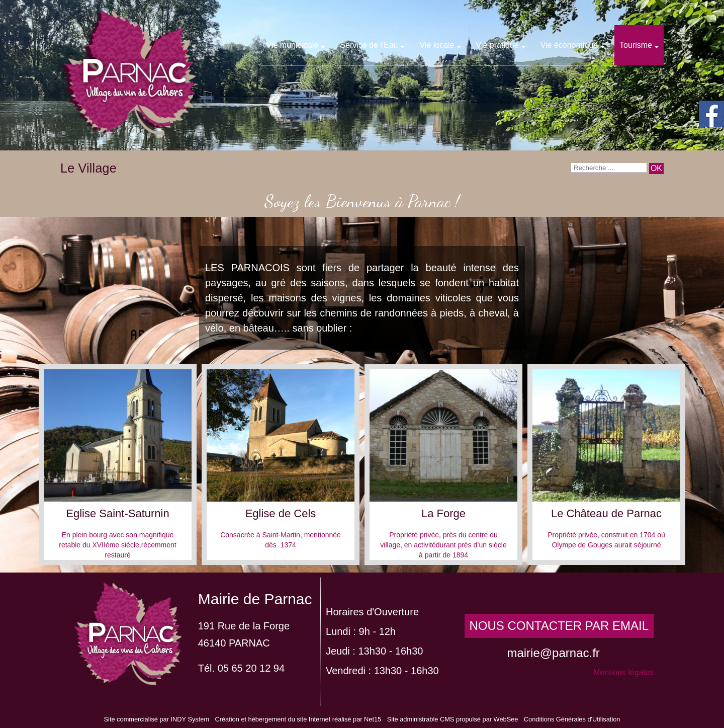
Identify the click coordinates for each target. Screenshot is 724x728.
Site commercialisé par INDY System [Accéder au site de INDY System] (157, 719)
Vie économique (569, 45)
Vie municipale (293, 45)
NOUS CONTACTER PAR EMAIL (559, 626)
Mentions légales (623, 672)
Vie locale (437, 45)
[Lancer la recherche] (656, 169)
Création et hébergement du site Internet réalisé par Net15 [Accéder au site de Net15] (298, 719)
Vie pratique (497, 45)
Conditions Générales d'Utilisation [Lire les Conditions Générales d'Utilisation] (572, 719)
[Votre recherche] (609, 168)
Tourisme (636, 45)
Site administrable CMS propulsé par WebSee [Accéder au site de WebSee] (453, 719)
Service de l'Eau (369, 45)
